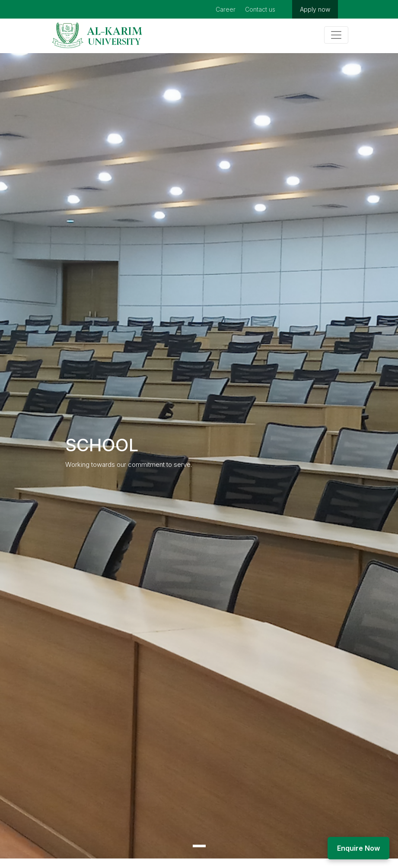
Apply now (315, 9)
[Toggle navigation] (336, 35)
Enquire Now (358, 848)
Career (226, 9)
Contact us (260, 9)
